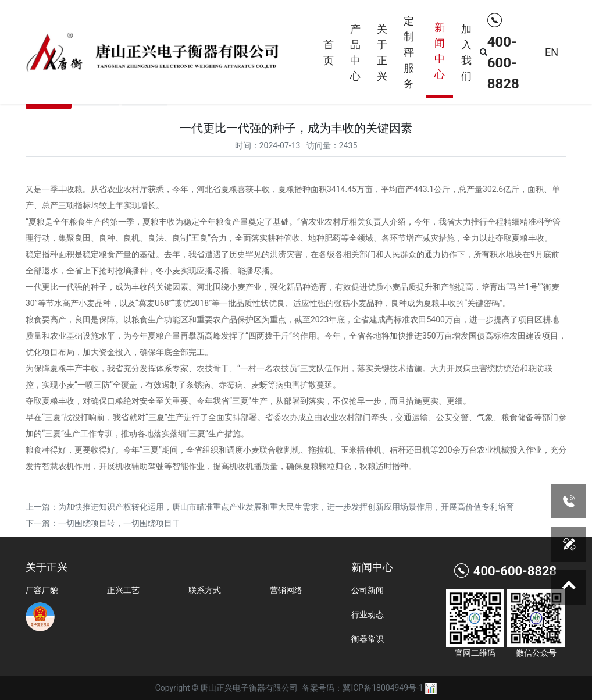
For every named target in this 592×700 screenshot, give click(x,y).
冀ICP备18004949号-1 (383, 688)
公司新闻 (368, 590)
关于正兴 (382, 52)
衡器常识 (368, 639)
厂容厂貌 (42, 590)
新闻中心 (440, 51)
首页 (329, 52)
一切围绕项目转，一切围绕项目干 (119, 523)
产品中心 (355, 52)
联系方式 (205, 590)
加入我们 (466, 52)
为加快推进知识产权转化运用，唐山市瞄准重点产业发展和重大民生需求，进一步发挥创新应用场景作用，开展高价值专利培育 (286, 507)
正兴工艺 (123, 590)
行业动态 (368, 614)
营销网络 (286, 590)
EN (552, 52)
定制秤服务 (409, 52)
